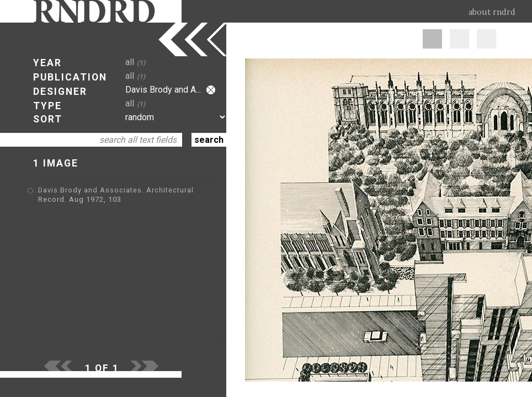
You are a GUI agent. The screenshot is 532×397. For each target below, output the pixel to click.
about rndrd (492, 12)
